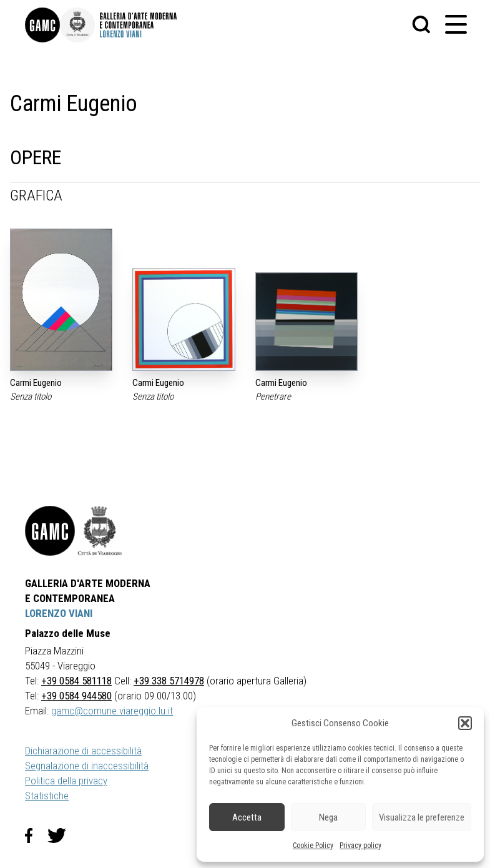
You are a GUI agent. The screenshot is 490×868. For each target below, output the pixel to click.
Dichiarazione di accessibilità (83, 751)
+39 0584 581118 (76, 681)
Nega (328, 817)
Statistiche (47, 796)
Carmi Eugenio (36, 383)
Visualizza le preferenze (422, 817)
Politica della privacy (66, 781)
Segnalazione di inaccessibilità (87, 766)
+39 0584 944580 (76, 696)
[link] (42, 25)
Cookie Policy (313, 846)
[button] (465, 723)
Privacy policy (360, 846)
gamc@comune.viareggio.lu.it (112, 711)
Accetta (247, 817)
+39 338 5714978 (169, 681)
